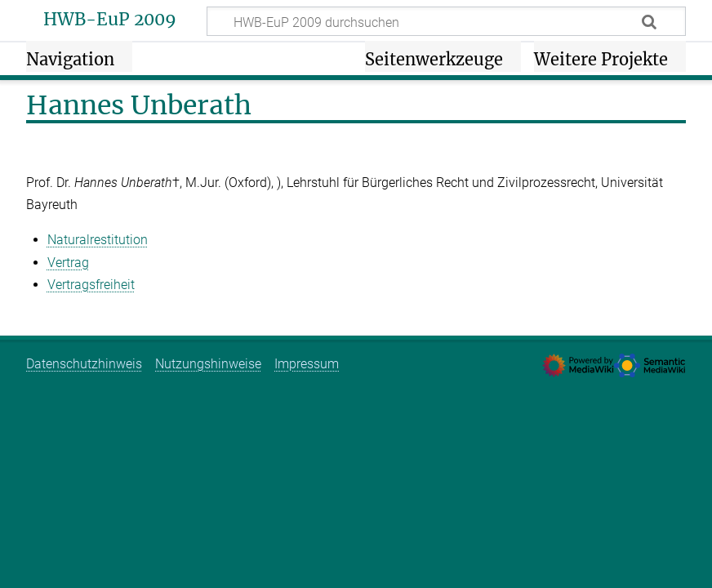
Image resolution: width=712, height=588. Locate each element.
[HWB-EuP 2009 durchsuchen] (446, 21)
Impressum (307, 364)
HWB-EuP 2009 (110, 20)
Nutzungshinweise (208, 364)
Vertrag (68, 263)
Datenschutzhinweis (84, 364)
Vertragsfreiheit (91, 285)
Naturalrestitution (98, 240)
